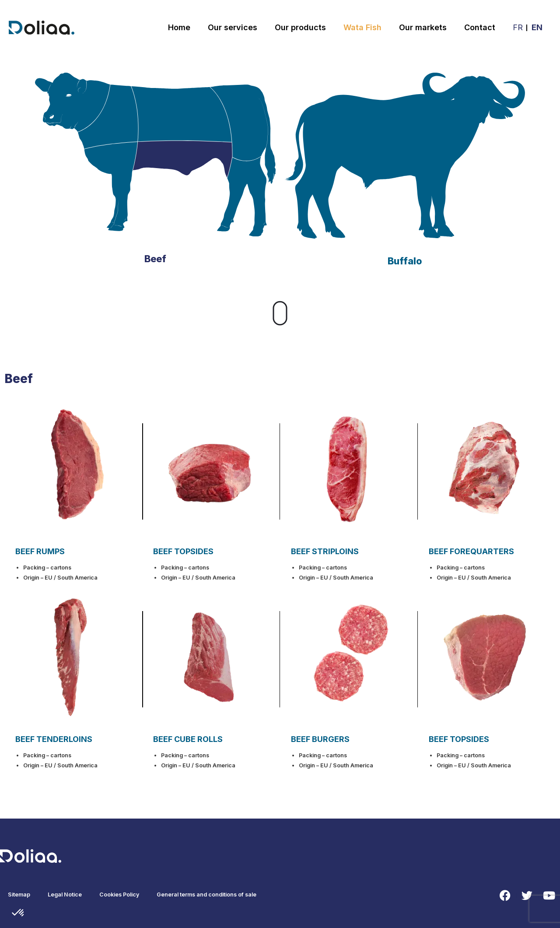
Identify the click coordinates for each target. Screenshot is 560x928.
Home (179, 27)
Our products (300, 27)
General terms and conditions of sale (206, 895)
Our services (233, 27)
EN (537, 27)
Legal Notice (65, 895)
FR (518, 27)
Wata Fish (362, 27)
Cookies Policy (119, 895)
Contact (480, 27)
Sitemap (19, 895)
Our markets (423, 27)
